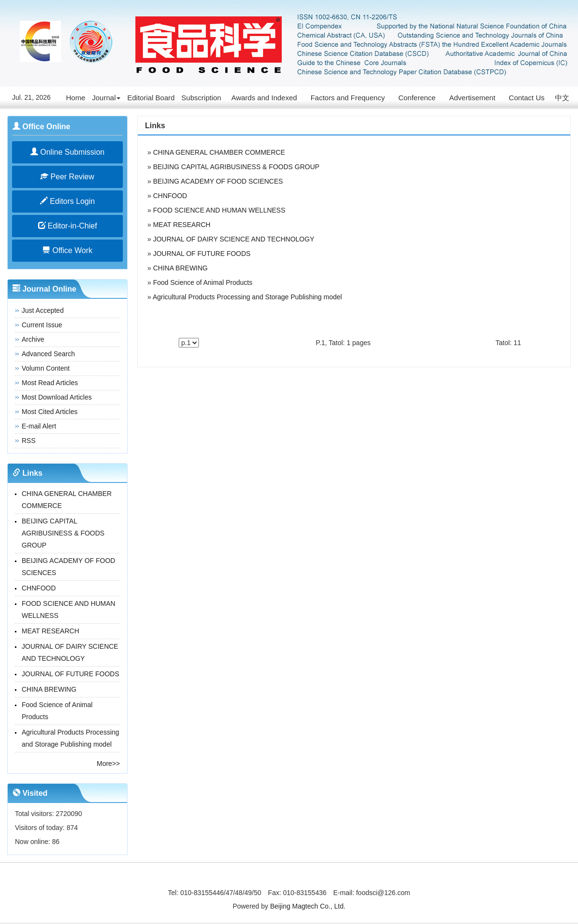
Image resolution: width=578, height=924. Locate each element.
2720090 (69, 814)
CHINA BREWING (49, 689)
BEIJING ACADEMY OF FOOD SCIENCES (218, 181)
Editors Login (67, 201)
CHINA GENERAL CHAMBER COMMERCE (219, 152)
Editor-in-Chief (68, 226)
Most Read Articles (50, 383)
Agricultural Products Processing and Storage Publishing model (247, 297)
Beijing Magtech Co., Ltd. (308, 906)
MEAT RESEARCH (50, 631)
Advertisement (472, 98)
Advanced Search (48, 354)
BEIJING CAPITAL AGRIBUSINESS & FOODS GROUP (63, 533)
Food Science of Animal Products (203, 282)
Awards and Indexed (264, 98)
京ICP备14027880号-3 (289, 879)
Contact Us (526, 98)
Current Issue (42, 325)
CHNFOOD (39, 588)
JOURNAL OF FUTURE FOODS (71, 674)
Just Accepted (43, 310)
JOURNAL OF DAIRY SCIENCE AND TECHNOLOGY (234, 239)
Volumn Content (46, 368)
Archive (33, 339)
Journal (106, 98)
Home (76, 98)
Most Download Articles (57, 397)
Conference (417, 98)
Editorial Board (151, 98)
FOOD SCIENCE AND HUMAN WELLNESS (219, 210)
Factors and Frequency (348, 98)
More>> (108, 763)
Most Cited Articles (50, 412)
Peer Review (67, 177)
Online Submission (67, 152)
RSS (29, 441)
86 (56, 842)
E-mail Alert (39, 426)
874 (72, 828)
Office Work (67, 250)
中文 (562, 98)
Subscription (202, 98)
